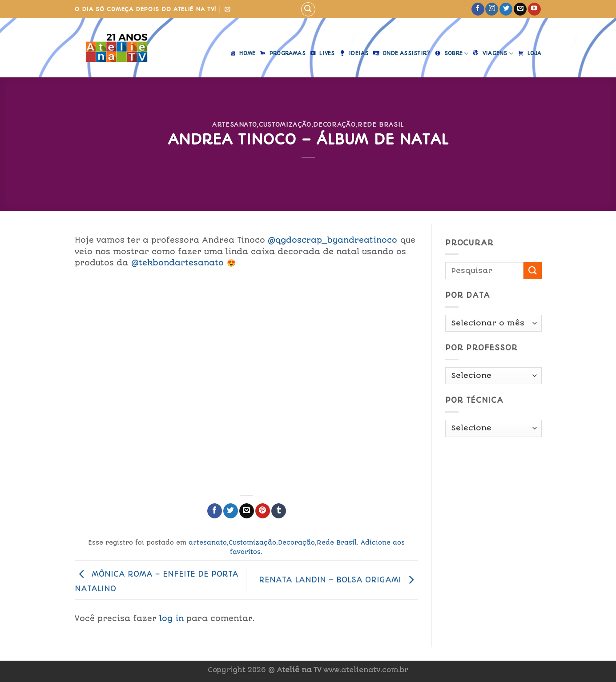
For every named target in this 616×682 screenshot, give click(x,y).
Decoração (334, 124)
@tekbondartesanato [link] (177, 263)
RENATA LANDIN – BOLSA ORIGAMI (338, 580)
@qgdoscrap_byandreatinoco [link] (332, 240)
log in (171, 618)
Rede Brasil (381, 124)
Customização (285, 124)
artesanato (234, 124)
